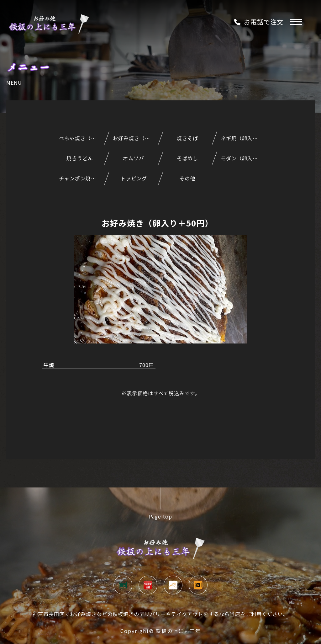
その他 (187, 178)
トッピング (134, 178)
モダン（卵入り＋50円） (245, 158)
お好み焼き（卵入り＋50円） (137, 138)
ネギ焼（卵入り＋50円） (245, 138)
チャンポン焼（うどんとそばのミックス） (83, 178)
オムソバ (134, 158)
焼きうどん (80, 158)
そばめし (187, 158)
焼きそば (187, 138)
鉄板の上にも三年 (178, 631)
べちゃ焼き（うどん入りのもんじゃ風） (83, 138)
